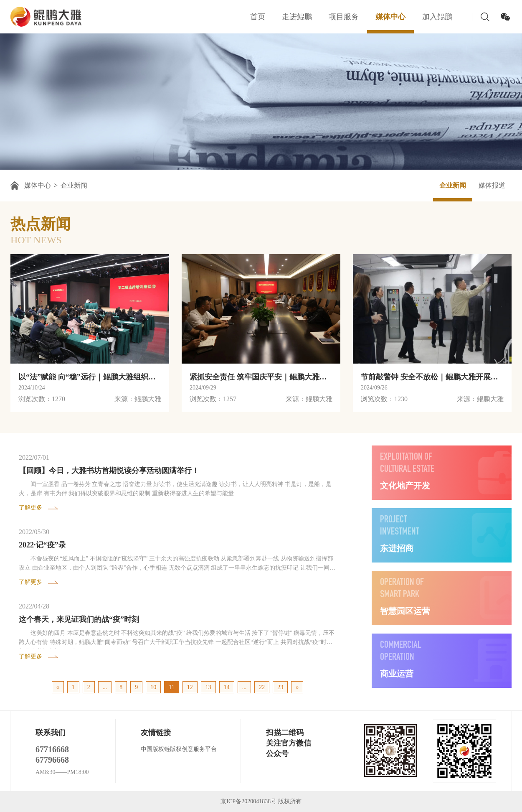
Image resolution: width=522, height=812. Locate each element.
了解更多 (30, 508)
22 (262, 687)
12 (190, 687)
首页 (258, 17)
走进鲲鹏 (297, 17)
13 (208, 687)
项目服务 (344, 17)
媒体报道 (492, 185)
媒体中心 (390, 17)
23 (280, 687)
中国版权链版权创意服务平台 (179, 749)
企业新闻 (74, 185)
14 (227, 687)
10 (153, 687)
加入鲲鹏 (437, 17)
